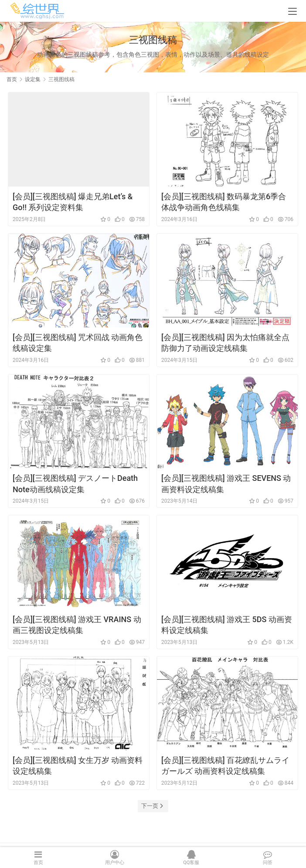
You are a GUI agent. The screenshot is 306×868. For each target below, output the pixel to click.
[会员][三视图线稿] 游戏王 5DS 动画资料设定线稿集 (227, 625)
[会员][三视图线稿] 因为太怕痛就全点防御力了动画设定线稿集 (225, 343)
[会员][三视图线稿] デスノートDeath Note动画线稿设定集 (75, 483)
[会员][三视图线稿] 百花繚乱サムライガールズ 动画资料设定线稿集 (225, 766)
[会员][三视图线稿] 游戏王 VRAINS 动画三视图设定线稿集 (77, 625)
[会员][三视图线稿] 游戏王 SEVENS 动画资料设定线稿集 (226, 483)
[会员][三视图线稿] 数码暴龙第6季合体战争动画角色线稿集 (224, 202)
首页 (12, 79)
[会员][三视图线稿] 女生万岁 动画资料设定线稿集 (78, 766)
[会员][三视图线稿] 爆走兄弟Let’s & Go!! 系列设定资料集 (73, 202)
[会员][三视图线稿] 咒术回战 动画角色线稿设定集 (78, 343)
